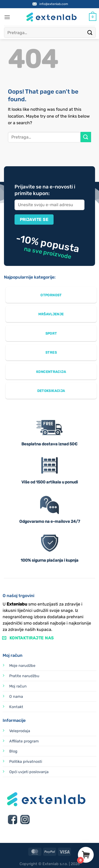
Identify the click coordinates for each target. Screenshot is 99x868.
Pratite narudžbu (24, 676)
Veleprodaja (20, 731)
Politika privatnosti (26, 762)
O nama (16, 697)
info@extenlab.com (54, 4)
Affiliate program (24, 741)
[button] (7, 17)
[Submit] (90, 32)
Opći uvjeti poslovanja (29, 772)
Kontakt (16, 707)
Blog (13, 751)
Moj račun (18, 686)
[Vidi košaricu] (93, 17)
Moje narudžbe (22, 666)
